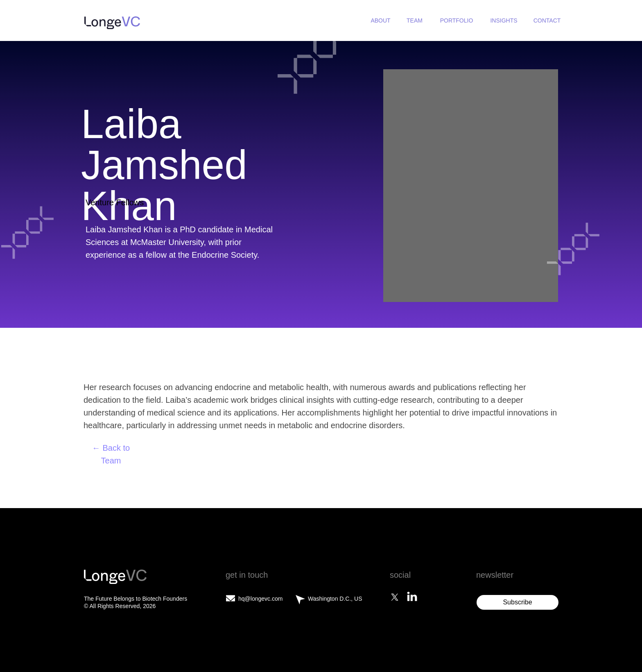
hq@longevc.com (260, 599)
